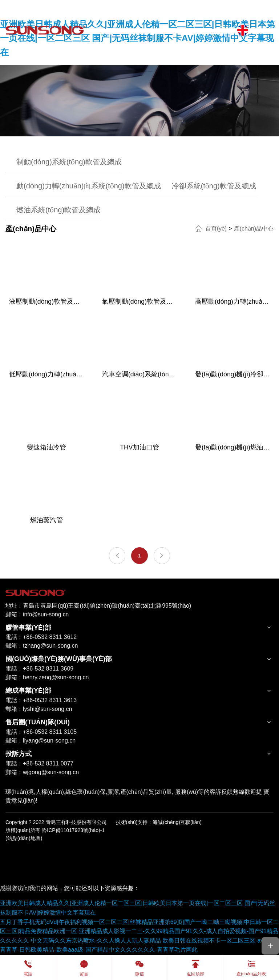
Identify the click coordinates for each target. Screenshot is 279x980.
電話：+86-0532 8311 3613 (41, 701)
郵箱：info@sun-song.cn (38, 615)
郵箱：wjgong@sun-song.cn (42, 773)
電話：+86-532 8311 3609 (39, 670)
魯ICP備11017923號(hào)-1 (73, 831)
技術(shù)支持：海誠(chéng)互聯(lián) (159, 823)
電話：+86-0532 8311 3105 (41, 733)
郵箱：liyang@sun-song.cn (41, 741)
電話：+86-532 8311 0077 (39, 764)
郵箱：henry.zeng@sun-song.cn (47, 678)
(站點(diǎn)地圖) (24, 839)
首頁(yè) (216, 229)
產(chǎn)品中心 (254, 229)
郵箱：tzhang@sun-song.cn (42, 647)
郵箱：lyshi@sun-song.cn (39, 710)
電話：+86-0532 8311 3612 (41, 638)
